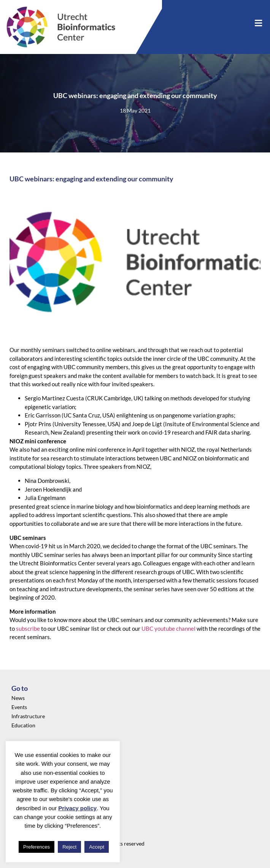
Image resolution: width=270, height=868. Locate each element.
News (18, 698)
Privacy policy (77, 808)
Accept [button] (97, 847)
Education (23, 725)
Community (25, 773)
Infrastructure (28, 716)
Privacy (20, 755)
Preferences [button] (37, 847)
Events (19, 707)
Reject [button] (69, 847)
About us (22, 764)
